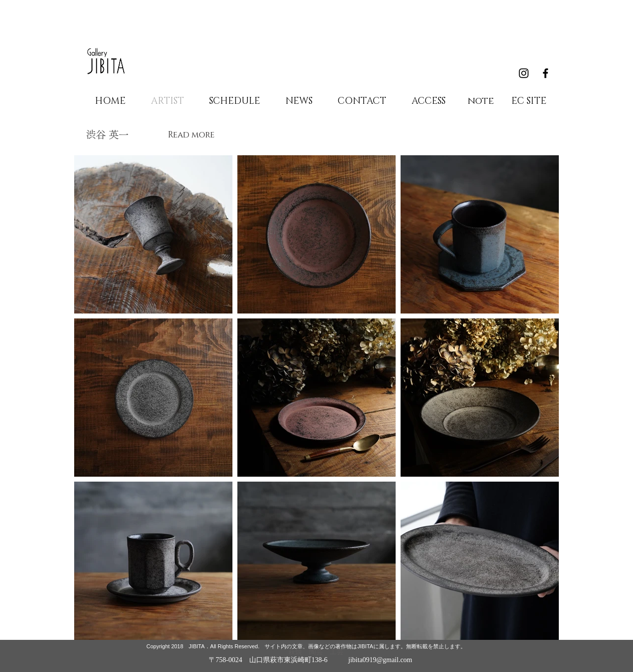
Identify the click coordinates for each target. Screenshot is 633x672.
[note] (481, 101)
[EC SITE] (529, 102)
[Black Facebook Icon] (545, 73)
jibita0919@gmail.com (380, 660)
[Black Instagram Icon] (524, 73)
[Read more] (191, 134)
